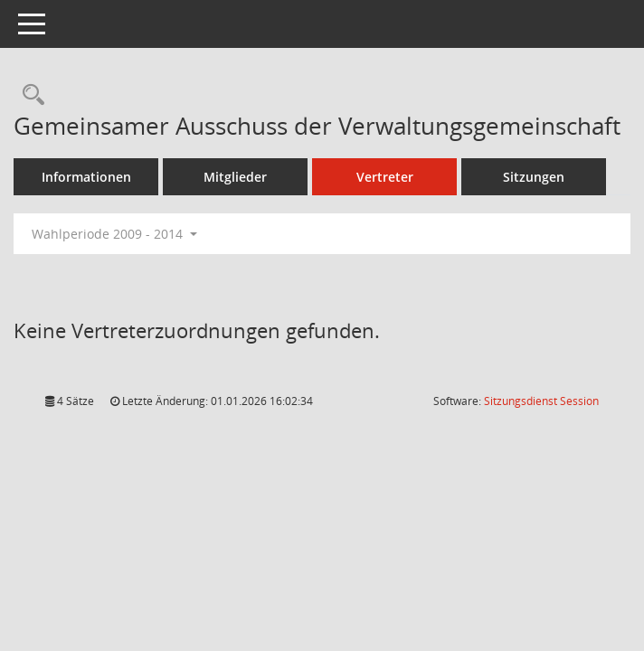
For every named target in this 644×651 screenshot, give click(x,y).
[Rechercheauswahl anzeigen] (29, 95)
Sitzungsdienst (541, 401)
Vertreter (385, 177)
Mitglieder (235, 177)
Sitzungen (534, 177)
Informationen (86, 177)
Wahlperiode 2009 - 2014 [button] (114, 234)
